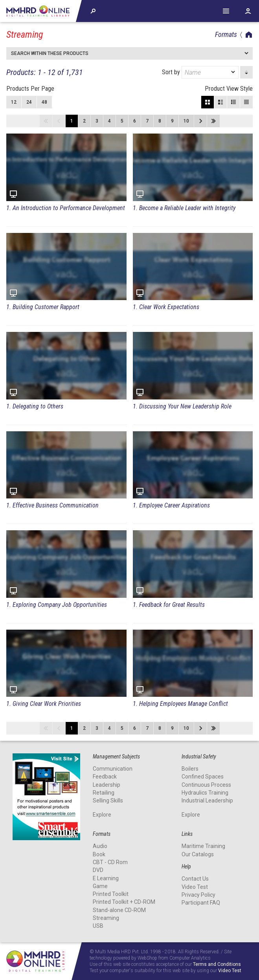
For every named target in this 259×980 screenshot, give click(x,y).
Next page (200, 121)
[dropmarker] (233, 72)
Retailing (104, 793)
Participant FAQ (201, 903)
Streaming (106, 918)
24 (29, 102)
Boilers (190, 769)
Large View (220, 102)
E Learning (106, 878)
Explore (102, 815)
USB (98, 926)
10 (186, 121)
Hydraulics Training (205, 793)
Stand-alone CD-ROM (119, 910)
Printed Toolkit (111, 894)
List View (246, 102)
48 (44, 102)
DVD (98, 870)
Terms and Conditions (217, 964)
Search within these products (50, 53)
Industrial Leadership (207, 800)
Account (248, 11)
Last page (213, 121)
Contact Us (195, 879)
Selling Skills (108, 800)
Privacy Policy (198, 895)
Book (99, 854)
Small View (233, 102)
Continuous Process (206, 785)
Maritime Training (203, 846)
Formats (226, 34)
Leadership (107, 785)
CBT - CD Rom (110, 862)
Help (226, 11)
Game (100, 886)
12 (14, 102)
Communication (113, 769)
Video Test (195, 887)
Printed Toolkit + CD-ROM (124, 902)
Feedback (105, 777)
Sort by (200, 72)
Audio (100, 846)
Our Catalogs (198, 854)
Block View (208, 102)
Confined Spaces (203, 777)
